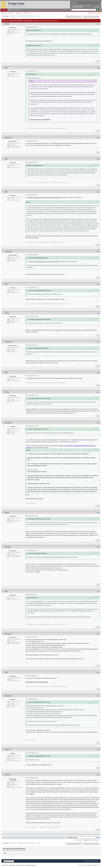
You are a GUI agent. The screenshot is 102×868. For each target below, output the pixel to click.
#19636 (98, 634)
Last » (39, 16)
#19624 (98, 159)
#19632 (98, 423)
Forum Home (12, 865)
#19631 (98, 392)
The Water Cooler (27, 13)
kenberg (8, 138)
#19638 (98, 696)
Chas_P (8, 750)
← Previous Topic (78, 840)
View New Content (93, 13)
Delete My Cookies (21, 865)
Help (97, 7)
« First (13, 16)
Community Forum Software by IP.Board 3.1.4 (89, 865)
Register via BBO (78, 7)
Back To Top (5, 865)
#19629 (98, 342)
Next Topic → (97, 840)
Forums (4, 10)
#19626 (98, 252)
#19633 (98, 513)
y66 (6, 68)
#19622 (98, 68)
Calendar (17, 10)
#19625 (98, 192)
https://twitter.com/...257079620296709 (37, 682)
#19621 (98, 24)
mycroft (8, 775)
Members (11, 10)
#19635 (98, 591)
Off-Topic (18, 13)
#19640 (98, 775)
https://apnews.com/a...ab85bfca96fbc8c (40, 119)
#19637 (98, 673)
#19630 (98, 373)
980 (19, 16)
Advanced (100, 10)
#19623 (98, 138)
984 (32, 16)
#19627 (98, 284)
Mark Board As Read (31, 865)
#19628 (98, 313)
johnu (7, 24)
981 (22, 16)
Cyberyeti (8, 252)
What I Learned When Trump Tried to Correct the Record (45, 198)
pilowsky (8, 423)
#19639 (98, 750)
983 (29, 16)
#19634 (98, 547)
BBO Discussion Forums (8, 13)
